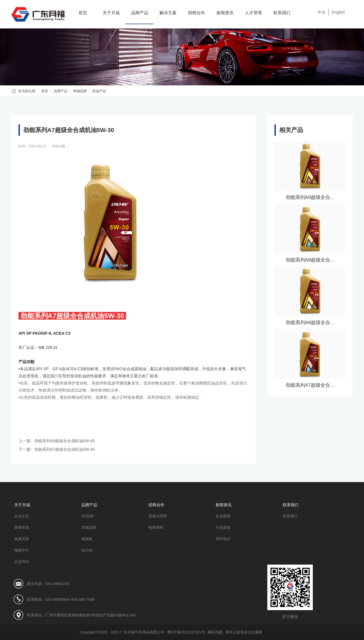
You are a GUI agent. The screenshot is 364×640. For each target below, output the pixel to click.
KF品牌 (87, 516)
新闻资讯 (225, 13)
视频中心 (22, 550)
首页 (83, 13)
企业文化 (22, 516)
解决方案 (168, 13)
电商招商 (156, 527)
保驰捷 (87, 539)
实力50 (87, 550)
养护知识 (223, 539)
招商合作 (197, 13)
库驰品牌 (80, 91)
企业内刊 (22, 562)
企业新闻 (223, 516)
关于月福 (111, 13)
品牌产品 (140, 13)
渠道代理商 (158, 516)
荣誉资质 (22, 527)
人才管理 (253, 13)
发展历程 (22, 539)
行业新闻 (223, 527)
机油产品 (99, 91)
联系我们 (282, 13)
